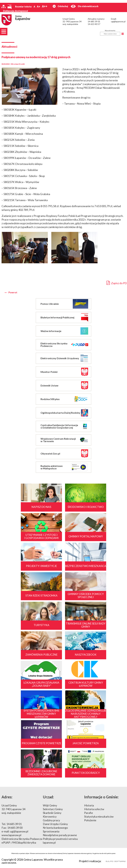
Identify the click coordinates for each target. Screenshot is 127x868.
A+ (39, 6)
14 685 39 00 (15, 828)
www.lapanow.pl (11, 835)
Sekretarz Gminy (53, 809)
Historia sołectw (94, 809)
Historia (89, 805)
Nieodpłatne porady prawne (60, 835)
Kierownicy (50, 816)
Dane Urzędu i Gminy (55, 824)
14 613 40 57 (94, 24)
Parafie (89, 813)
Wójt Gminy (50, 805)
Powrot (13, 292)
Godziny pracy (51, 820)
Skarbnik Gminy (52, 813)
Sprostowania (51, 831)
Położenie (90, 820)
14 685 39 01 (94, 21)
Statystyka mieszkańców (99, 816)
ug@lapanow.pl (118, 21)
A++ (45, 6)
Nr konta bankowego (55, 828)
